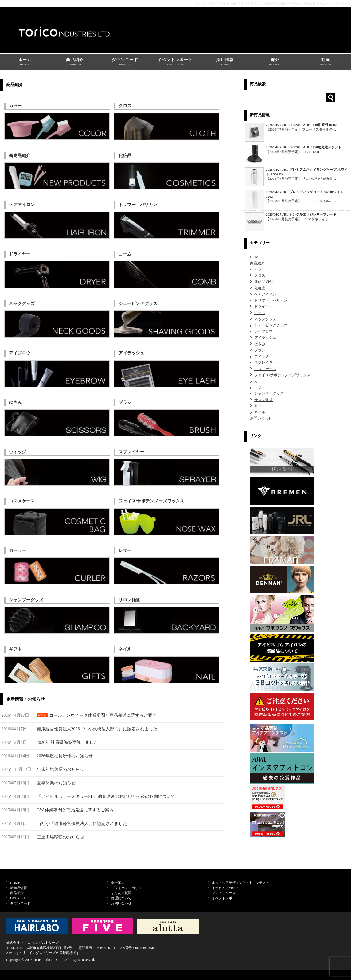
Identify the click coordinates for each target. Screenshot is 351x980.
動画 (326, 62)
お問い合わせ (261, 418)
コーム (260, 313)
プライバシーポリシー (128, 888)
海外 (275, 62)
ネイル (260, 412)
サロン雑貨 (263, 400)
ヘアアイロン (265, 294)
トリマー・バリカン (271, 300)
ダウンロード (125, 62)
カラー (260, 269)
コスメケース (265, 369)
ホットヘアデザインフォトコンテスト (241, 883)
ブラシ (260, 350)
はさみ (260, 344)
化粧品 (260, 288)
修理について (121, 898)
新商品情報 (19, 888)
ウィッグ (262, 356)
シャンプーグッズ (269, 393)
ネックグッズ (265, 319)
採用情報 (225, 62)
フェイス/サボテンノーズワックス (282, 375)
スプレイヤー (265, 362)
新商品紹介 (263, 282)
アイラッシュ (265, 338)
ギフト (260, 406)
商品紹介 (75, 62)
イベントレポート (175, 62)
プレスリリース (224, 893)
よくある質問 (121, 893)
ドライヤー (263, 306)
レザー (260, 387)
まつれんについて (225, 888)
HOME (255, 257)
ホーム (25, 62)
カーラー (262, 381)
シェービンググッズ (271, 325)
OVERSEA (18, 898)
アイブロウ (263, 331)
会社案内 (118, 883)
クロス (260, 275)
